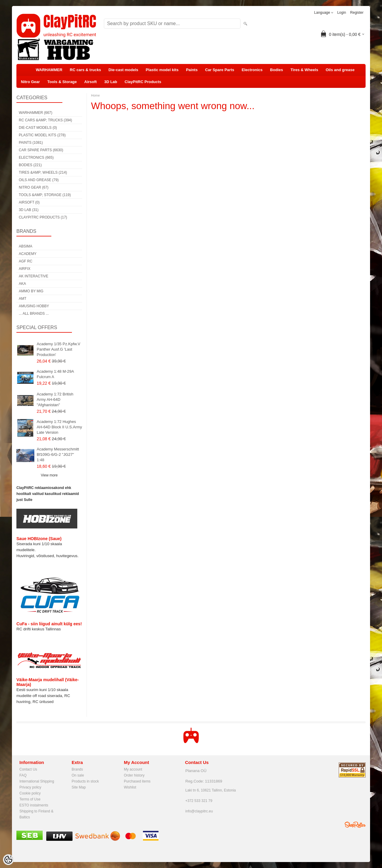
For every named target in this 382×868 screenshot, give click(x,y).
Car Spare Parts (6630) (41, 150)
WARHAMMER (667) (36, 113)
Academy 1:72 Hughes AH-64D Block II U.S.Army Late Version (59, 427)
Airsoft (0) (29, 202)
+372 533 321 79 (199, 801)
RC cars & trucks (86, 70)
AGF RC (26, 261)
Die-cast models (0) (38, 128)
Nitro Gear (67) (34, 187)
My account (133, 769)
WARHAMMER (49, 70)
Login (342, 13)
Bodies (277, 70)
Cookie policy (30, 793)
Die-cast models (124, 70)
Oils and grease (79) (39, 180)
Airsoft (90, 82)
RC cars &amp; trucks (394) (45, 120)
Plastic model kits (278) (42, 135)
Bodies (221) (30, 165)
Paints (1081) (31, 143)
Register (357, 13)
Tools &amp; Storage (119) (45, 195)
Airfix (25, 269)
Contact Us (28, 769)
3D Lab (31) (29, 210)
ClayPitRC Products (143, 82)
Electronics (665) (36, 158)
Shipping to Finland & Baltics (36, 812)
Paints (192, 70)
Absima (26, 246)
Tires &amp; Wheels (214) (43, 172)
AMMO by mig (31, 291)
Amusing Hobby (34, 306)
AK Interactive (34, 276)
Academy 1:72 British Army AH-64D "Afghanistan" (55, 399)
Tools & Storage (62, 82)
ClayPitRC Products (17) (43, 217)
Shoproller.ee (355, 825)
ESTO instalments (34, 805)
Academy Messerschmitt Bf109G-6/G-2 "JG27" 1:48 (58, 454)
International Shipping (37, 781)
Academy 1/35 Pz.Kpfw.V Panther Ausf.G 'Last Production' (58, 349)
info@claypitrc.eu (199, 811)
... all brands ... (34, 314)
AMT (23, 299)
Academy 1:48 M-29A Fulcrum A (55, 374)
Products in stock (85, 781)
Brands (77, 769)
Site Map (79, 787)
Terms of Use (30, 799)
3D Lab (111, 82)
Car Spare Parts (220, 70)
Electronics (252, 70)
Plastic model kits (162, 70)
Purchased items (137, 781)
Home (95, 95)
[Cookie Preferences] (8, 860)
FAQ (23, 775)
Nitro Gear (30, 82)
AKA (22, 284)
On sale (78, 775)
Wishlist (130, 787)
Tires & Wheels (304, 70)
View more (49, 475)
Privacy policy (30, 787)
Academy (28, 254)
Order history (134, 775)
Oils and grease (340, 70)
